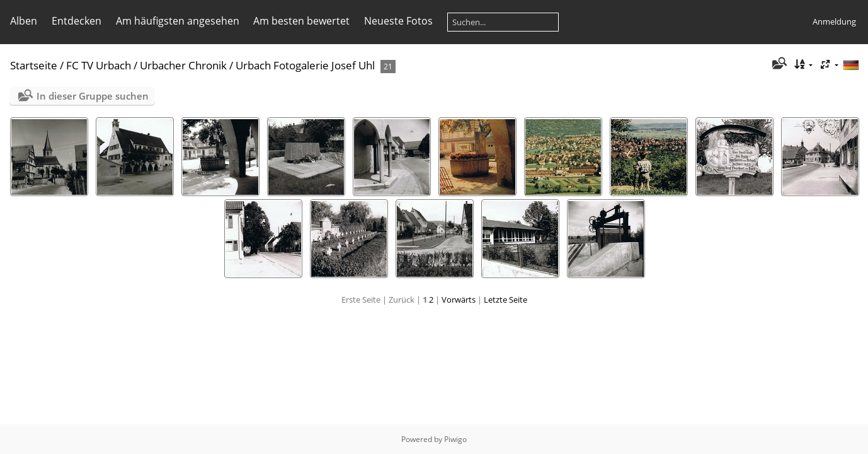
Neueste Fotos (398, 21)
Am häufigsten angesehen (178, 21)
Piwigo (455, 439)
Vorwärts (459, 300)
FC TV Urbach (99, 65)
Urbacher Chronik (183, 65)
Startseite (34, 65)
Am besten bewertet (301, 21)
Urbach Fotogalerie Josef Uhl (305, 65)
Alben (24, 21)
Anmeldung (834, 21)
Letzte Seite (505, 300)
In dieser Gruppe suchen (93, 96)
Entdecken (77, 21)
